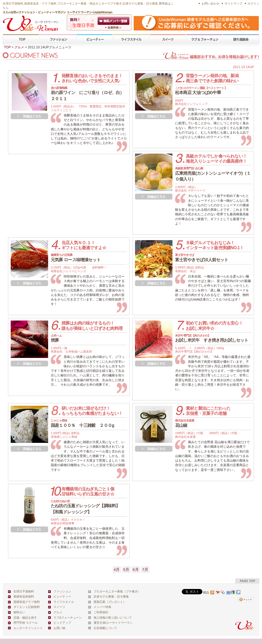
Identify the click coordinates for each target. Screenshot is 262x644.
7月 (145, 570)
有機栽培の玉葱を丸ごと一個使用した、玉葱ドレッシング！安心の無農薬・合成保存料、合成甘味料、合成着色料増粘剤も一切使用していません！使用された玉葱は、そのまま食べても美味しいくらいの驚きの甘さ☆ (88, 538)
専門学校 (241, 39)
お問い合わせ (210, 3)
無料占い (19, 612)
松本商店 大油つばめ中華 (201, 91)
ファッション (58, 39)
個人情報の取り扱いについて (113, 618)
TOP (21, 39)
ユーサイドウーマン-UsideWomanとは (114, 28)
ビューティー (94, 39)
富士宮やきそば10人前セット (202, 257)
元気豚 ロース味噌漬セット (76, 257)
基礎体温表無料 (24, 596)
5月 (126, 570)
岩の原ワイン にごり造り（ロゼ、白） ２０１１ (89, 94)
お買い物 (59, 628)
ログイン (253, 3)
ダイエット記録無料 (27, 607)
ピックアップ (62, 623)
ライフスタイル (131, 39)
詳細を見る (29, 116)
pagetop (247, 581)
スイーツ (168, 39)
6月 (136, 570)
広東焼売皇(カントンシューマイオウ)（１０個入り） (213, 174)
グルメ (19, 47)
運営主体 (99, 623)
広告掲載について (105, 628)
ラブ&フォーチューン (204, 39)
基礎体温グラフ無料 (27, 602)
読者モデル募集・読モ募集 (111, 596)
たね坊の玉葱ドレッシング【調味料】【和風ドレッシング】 (85, 507)
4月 (117, 570)
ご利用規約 (101, 612)
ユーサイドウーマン (119, 623)
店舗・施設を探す (25, 618)
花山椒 (185, 423)
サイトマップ (233, 3)
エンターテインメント (28, 628)
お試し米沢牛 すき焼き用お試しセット (212, 338)
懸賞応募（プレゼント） (110, 602)
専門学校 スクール (26, 623)
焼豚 (56, 338)
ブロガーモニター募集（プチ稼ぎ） (117, 591)
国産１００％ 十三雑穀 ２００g (82, 423)
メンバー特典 (102, 607)
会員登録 (114, 21)
